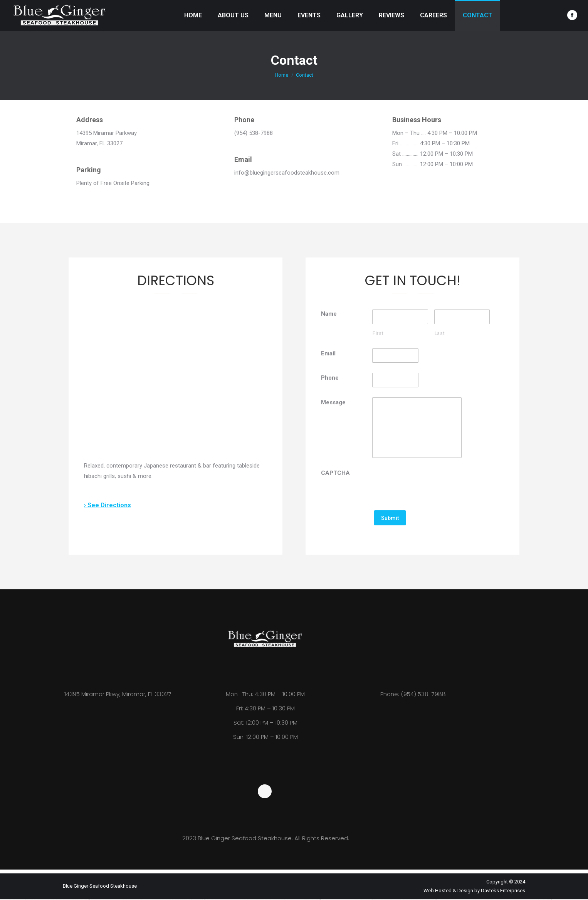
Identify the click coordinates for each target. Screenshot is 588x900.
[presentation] (431, 484)
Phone (330, 378)
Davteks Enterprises (503, 892)
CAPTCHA (335, 474)
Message (333, 403)
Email (328, 353)
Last (440, 333)
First (378, 333)
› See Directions (108, 505)
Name (329, 314)
